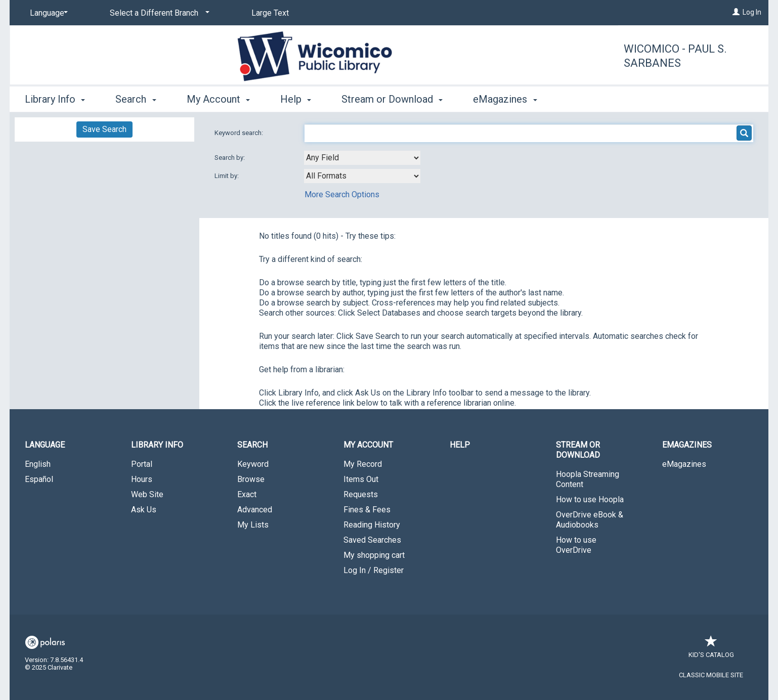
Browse (251, 479)
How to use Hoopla (590, 499)
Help (460, 445)
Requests (361, 494)
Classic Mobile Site (711, 675)
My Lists (253, 525)
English (38, 464)
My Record (363, 464)
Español (39, 479)
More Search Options (342, 194)
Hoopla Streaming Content (588, 479)
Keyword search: (240, 133)
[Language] (47, 13)
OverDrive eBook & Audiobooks (590, 520)
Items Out (361, 479)
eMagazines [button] (505, 99)
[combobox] (362, 158)
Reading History (372, 525)
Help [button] (296, 99)
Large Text (270, 13)
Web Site (147, 494)
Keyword (253, 464)
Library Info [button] (55, 99)
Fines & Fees (367, 510)
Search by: (230, 158)
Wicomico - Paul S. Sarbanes (675, 56)
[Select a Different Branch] (158, 13)
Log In (752, 12)
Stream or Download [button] (392, 99)
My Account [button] (218, 99)
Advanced (255, 510)
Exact (247, 494)
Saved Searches (372, 540)
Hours (142, 479)
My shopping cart (374, 555)
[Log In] (736, 12)
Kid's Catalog (711, 650)
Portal (142, 464)
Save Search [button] (104, 129)
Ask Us (144, 510)
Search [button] (136, 99)
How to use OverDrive (576, 545)
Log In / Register (374, 570)
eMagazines (684, 464)
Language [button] (45, 445)
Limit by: (227, 176)
